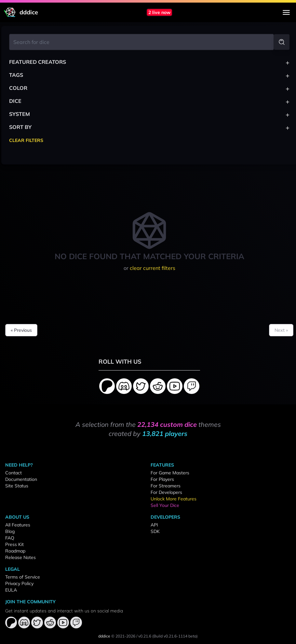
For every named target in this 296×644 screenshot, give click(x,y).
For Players (162, 479)
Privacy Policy (19, 583)
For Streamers (166, 486)
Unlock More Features (174, 499)
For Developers (166, 492)
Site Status (17, 486)
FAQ (10, 538)
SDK (155, 531)
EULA (11, 590)
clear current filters (153, 268)
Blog (10, 531)
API (154, 525)
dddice (104, 636)
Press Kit (14, 544)
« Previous (21, 330)
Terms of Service (23, 577)
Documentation (21, 479)
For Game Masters (170, 473)
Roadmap (15, 551)
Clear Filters (26, 140)
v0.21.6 (145, 636)
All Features (18, 525)
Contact (13, 473)
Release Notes (20, 557)
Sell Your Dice (165, 505)
